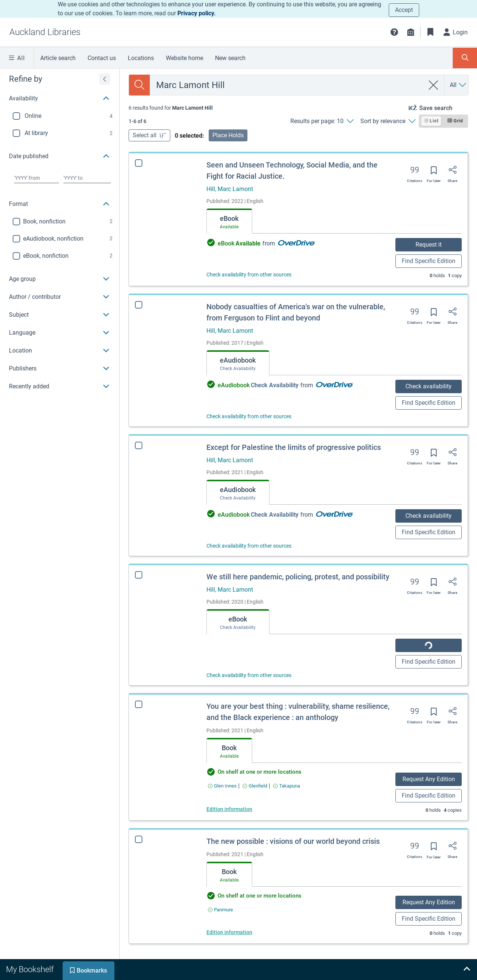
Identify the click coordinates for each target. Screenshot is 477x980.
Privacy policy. (197, 13)
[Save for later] (434, 173)
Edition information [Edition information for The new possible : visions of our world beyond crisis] (229, 932)
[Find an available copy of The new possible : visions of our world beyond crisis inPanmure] (220, 910)
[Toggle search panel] (465, 58)
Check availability (429, 386)
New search (230, 58)
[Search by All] (458, 85)
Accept (404, 10)
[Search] (139, 85)
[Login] (456, 32)
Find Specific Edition (429, 261)
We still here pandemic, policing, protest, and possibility (298, 577)
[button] (394, 32)
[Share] (452, 172)
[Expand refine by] (105, 79)
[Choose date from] (37, 178)
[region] (60, 232)
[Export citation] (415, 172)
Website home (184, 58)
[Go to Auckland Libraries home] (45, 32)
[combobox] (287, 85)
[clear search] (434, 85)
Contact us (102, 58)
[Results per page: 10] (322, 121)
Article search (58, 58)
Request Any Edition (429, 779)
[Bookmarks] (430, 32)
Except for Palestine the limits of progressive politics (294, 447)
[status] (171, 108)
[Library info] (411, 32)
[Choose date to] (87, 178)
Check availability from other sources (249, 275)
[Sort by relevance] (388, 121)
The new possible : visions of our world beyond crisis (293, 841)
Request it (429, 245)
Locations (141, 58)
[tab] (229, 221)
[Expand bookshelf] (467, 970)
